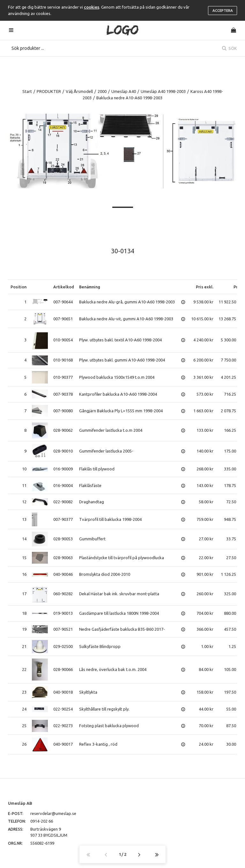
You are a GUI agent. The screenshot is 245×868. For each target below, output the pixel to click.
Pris (237, 287)
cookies (92, 7)
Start (27, 91)
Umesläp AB (20, 803)
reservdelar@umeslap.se (53, 813)
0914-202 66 (42, 821)
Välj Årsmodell (79, 91)
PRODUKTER (49, 91)
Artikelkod (64, 287)
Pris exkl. (205, 287)
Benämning (90, 287)
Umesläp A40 (124, 91)
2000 (102, 91)
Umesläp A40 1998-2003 (163, 91)
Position (19, 287)
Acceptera (223, 11)
